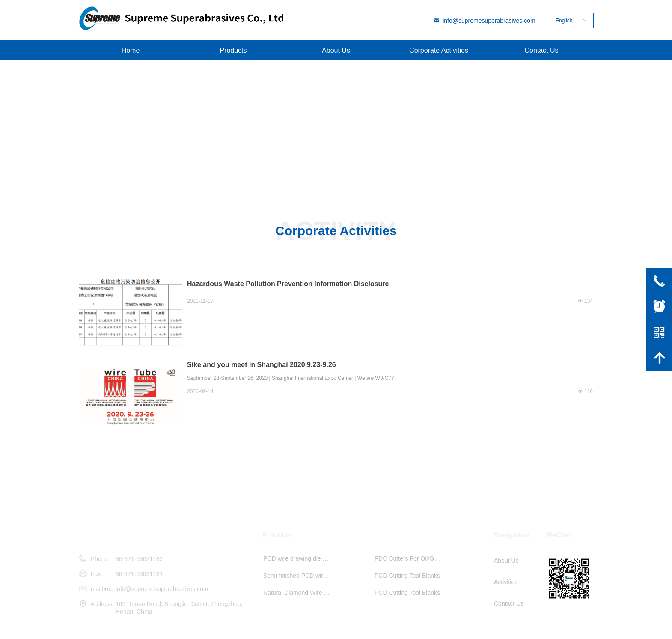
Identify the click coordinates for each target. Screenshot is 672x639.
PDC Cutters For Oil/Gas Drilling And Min (410, 558)
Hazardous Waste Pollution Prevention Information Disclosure (288, 284)
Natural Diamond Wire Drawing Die (299, 593)
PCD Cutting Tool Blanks (407, 576)
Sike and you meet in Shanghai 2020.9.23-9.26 (262, 365)
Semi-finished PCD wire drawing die (299, 576)
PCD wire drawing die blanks (299, 558)
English (564, 21)
